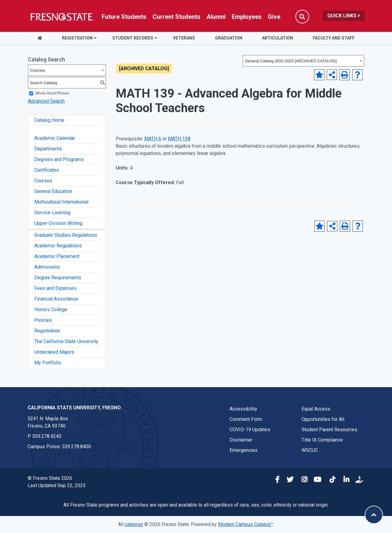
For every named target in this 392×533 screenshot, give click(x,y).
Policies (43, 320)
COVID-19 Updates (250, 430)
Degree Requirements (58, 278)
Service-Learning (52, 213)
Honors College (51, 309)
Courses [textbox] (38, 70)
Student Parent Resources (329, 430)
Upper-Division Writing (58, 223)
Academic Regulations (58, 246)
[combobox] (303, 61)
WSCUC (310, 450)
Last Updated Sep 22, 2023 (57, 485)
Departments (48, 149)
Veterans (184, 38)
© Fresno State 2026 (50, 478)
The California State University (66, 341)
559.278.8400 (77, 447)
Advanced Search (46, 101)
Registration (77, 38)
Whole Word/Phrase (52, 93)
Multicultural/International (61, 202)
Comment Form (246, 419)
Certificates (47, 170)
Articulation (278, 38)
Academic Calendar (55, 138)
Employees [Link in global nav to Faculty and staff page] (247, 17)
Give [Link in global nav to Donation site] (274, 17)
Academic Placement (57, 256)
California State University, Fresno (74, 408)
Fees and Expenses (55, 288)
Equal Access (316, 409)
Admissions (47, 267)
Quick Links (344, 16)
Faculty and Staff (334, 38)
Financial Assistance (56, 299)
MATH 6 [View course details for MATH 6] (153, 139)
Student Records (133, 38)
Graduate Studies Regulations (66, 235)
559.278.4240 (47, 436)
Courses (43, 181)
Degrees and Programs (59, 159)
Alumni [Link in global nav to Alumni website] (216, 17)
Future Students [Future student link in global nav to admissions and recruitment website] (124, 17)
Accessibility (243, 409)
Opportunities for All (323, 419)
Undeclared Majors (54, 352)
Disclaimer (241, 440)
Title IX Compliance (322, 440)
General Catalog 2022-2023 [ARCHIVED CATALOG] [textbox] (291, 61)
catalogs (134, 524)
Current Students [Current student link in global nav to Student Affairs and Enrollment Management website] (176, 17)
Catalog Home (49, 120)
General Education (53, 191)
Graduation (229, 38)
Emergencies (244, 450)
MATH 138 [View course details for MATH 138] (179, 139)
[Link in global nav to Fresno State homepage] (62, 17)
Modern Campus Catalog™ (246, 524)
